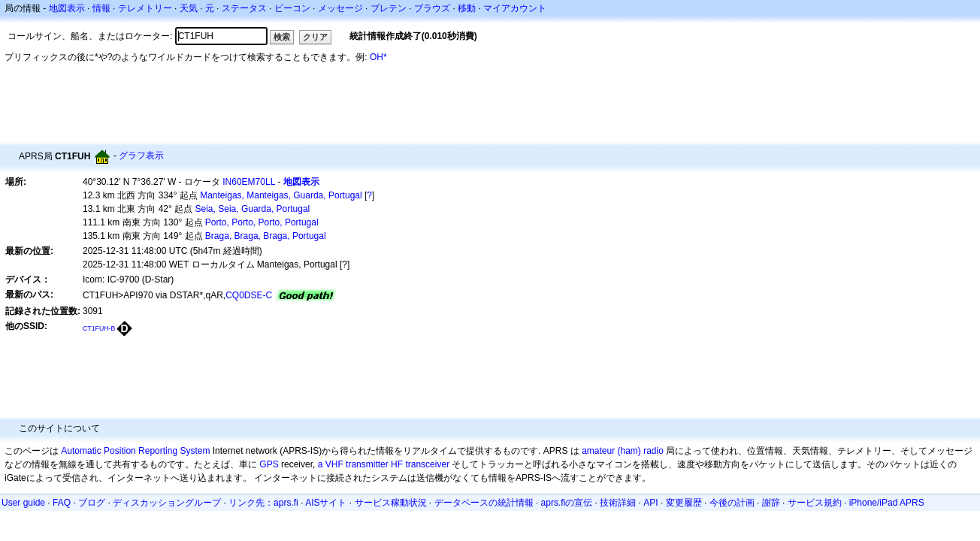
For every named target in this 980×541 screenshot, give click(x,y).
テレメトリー (145, 8)
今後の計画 (732, 503)
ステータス (244, 8)
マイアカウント (515, 8)
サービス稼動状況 (391, 503)
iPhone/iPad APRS (887, 503)
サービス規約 (815, 503)
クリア (315, 37)
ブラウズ (432, 8)
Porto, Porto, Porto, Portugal (262, 222)
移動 (467, 8)
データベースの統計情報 (484, 503)
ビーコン (292, 8)
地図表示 (67, 8)
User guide (23, 503)
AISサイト (326, 503)
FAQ (62, 503)
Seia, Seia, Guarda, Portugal (253, 209)
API (650, 503)
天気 (189, 8)
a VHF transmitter (353, 464)
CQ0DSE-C (249, 295)
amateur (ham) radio (623, 451)
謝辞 (771, 503)
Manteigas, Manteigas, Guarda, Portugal (281, 195)
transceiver (427, 464)
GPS (269, 464)
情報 (101, 8)
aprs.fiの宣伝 (567, 503)
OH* (378, 57)
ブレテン (389, 8)
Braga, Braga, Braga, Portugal (266, 236)
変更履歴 (684, 503)
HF (397, 464)
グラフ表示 (141, 156)
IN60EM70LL (249, 182)
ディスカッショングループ (167, 503)
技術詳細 (618, 503)
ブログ (92, 503)
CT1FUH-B (99, 328)
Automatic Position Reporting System (135, 451)
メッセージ (340, 8)
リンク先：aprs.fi (263, 503)
